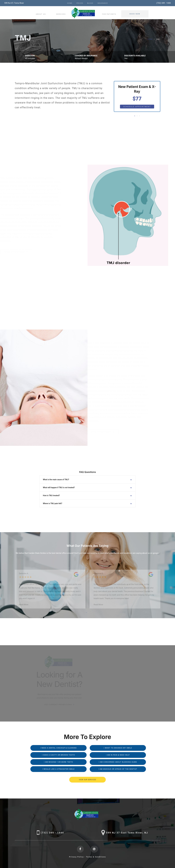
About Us (41, 14)
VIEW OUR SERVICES (87, 780)
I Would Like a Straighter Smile (58, 769)
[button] (135, 116)
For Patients (109, 14)
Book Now (135, 14)
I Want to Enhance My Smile (118, 748)
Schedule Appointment (137, 107)
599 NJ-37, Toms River (14, 3)
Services (61, 14)
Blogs (90, 3)
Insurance (103, 3)
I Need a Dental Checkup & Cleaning (58, 748)
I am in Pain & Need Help (118, 755)
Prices (80, 3)
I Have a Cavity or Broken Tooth (58, 755)
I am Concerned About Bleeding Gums (118, 762)
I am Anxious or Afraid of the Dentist (118, 769)
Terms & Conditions (96, 857)
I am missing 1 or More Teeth (58, 762)
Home (70, 3)
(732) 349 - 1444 (164, 3)
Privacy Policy (76, 857)
